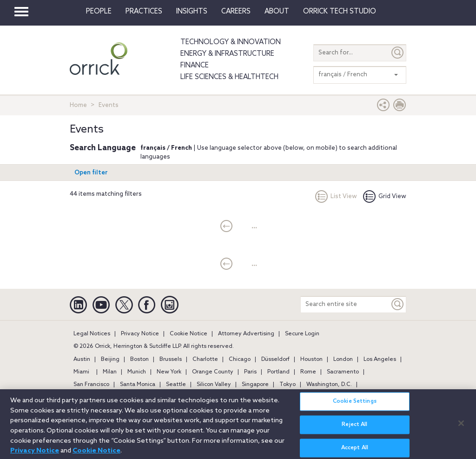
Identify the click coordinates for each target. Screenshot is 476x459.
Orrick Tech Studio (340, 12)
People (99, 12)
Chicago (240, 359)
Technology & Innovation (231, 42)
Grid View (385, 196)
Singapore (255, 385)
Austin (82, 359)
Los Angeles (380, 359)
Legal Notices (92, 334)
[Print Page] (400, 107)
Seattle (176, 385)
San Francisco (91, 385)
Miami (81, 372)
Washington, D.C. (329, 385)
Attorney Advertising (246, 334)
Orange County (213, 372)
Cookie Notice (188, 334)
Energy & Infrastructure (227, 54)
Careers (236, 12)
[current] (227, 227)
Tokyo (288, 385)
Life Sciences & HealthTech (229, 77)
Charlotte (205, 359)
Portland (278, 372)
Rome (308, 372)
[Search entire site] (345, 304)
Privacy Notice (140, 334)
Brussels (171, 359)
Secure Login (302, 334)
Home (78, 105)
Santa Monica (138, 385)
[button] (383, 107)
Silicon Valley (214, 385)
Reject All (354, 430)
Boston (139, 359)
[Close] (461, 428)
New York (169, 372)
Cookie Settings (355, 407)
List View (336, 196)
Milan (110, 372)
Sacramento (343, 372)
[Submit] (398, 53)
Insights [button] (192, 12)
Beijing (110, 359)
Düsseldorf (275, 359)
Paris (250, 372)
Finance (195, 66)
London (343, 359)
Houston (311, 359)
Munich (137, 372)
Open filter (91, 173)
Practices (144, 12)
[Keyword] (398, 304)
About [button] (277, 12)
